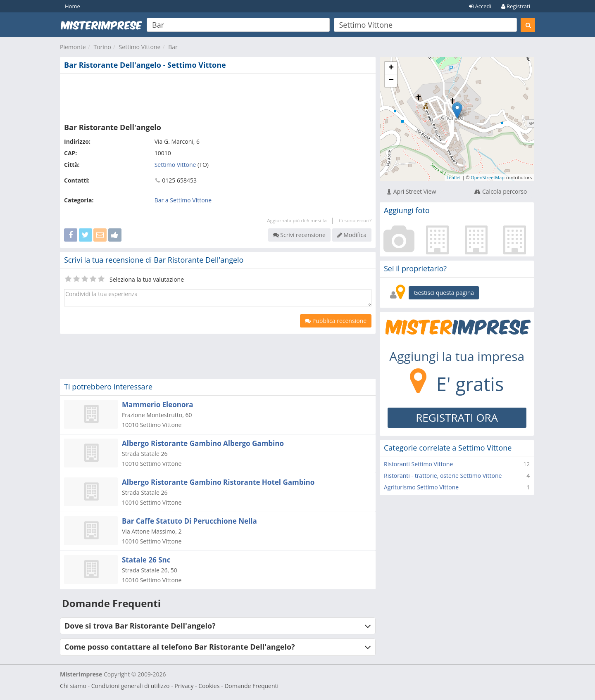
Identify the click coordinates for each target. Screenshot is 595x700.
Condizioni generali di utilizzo (131, 686)
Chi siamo (73, 686)
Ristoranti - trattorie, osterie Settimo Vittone (443, 476)
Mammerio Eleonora (158, 405)
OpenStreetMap (488, 177)
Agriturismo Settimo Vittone (421, 487)
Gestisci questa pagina (444, 293)
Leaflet (454, 177)
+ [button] (391, 68)
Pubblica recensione (336, 321)
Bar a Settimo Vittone (183, 200)
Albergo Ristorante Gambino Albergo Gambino (203, 443)
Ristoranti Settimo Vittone (418, 464)
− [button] (391, 81)
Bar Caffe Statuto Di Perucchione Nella (189, 521)
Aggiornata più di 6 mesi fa (297, 220)
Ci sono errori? (355, 220)
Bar (173, 47)
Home (73, 6)
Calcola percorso (501, 191)
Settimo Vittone (140, 47)
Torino (102, 47)
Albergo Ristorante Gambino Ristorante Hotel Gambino (218, 482)
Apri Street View (411, 191)
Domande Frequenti (251, 686)
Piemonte (73, 47)
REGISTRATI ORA (457, 418)
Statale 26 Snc (146, 560)
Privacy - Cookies (197, 686)
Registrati (516, 6)
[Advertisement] (218, 97)
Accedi (480, 6)
